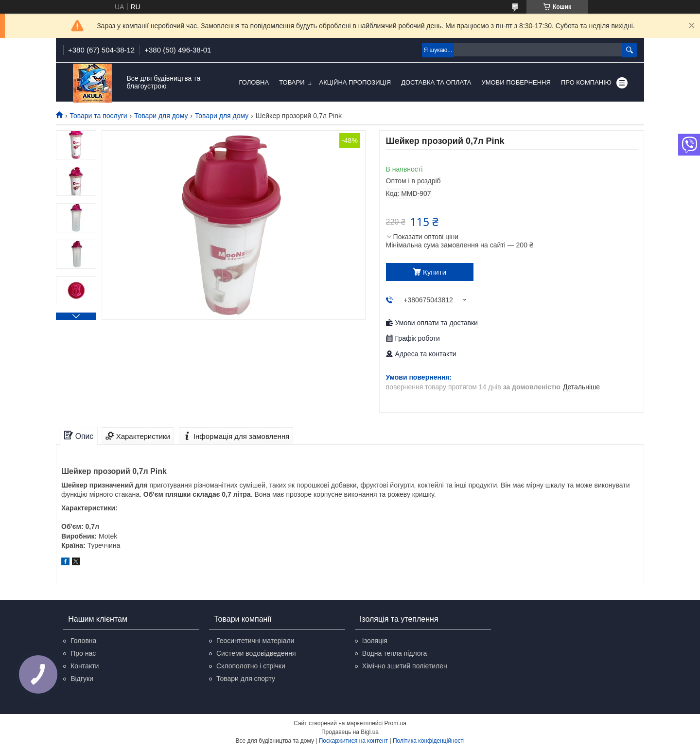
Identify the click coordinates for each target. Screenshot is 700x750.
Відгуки (82, 679)
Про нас (83, 653)
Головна (254, 82)
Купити (435, 272)
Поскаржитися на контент (353, 741)
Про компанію (586, 82)
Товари (292, 82)
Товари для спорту (246, 679)
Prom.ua (395, 723)
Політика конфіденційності (429, 741)
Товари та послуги (98, 116)
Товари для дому (161, 116)
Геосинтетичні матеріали (255, 641)
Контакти (85, 666)
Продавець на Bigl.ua (350, 732)
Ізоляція (375, 641)
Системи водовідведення (256, 653)
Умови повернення (516, 82)
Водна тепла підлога (394, 653)
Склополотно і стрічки (251, 666)
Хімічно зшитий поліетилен (405, 666)
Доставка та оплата (436, 82)
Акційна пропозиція (355, 82)
